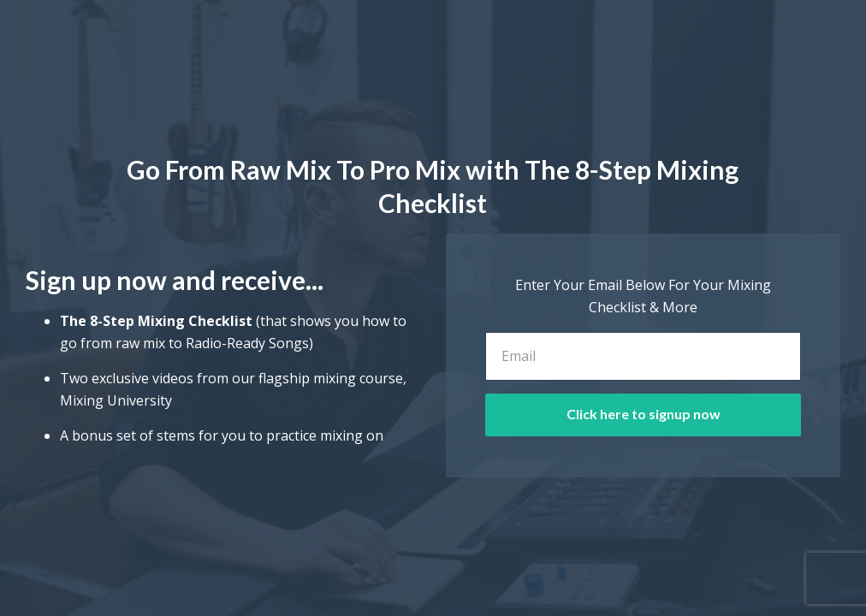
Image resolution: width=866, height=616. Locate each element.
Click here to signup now (644, 414)
